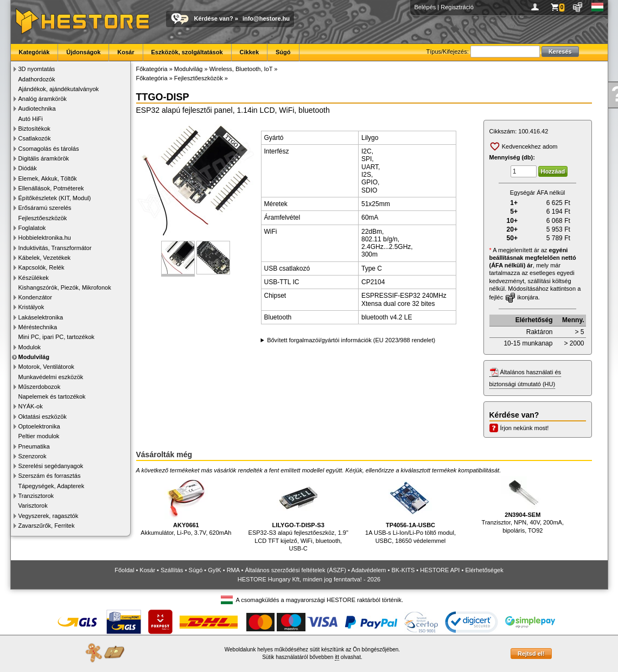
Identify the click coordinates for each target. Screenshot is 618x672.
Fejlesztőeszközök (43, 218)
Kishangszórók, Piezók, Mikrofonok (65, 287)
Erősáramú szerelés (45, 208)
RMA (233, 570)
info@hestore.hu (266, 18)
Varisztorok (33, 505)
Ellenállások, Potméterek (51, 188)
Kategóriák (34, 52)
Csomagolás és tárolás (49, 149)
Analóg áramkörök (43, 99)
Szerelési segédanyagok (51, 466)
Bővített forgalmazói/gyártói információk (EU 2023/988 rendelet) (351, 340)
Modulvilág (34, 357)
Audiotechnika (37, 108)
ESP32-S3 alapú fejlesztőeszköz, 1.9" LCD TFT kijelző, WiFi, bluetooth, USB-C (298, 514)
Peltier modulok (39, 436)
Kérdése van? (214, 18)
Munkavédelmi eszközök (51, 377)
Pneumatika (34, 446)
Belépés (425, 7)
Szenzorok (33, 456)
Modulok (30, 347)
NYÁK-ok (31, 406)
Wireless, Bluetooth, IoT (241, 69)
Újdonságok (83, 52)
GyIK (214, 570)
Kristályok (31, 307)
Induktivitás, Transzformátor (55, 248)
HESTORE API (440, 570)
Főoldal (124, 570)
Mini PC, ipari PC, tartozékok (57, 337)
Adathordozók (37, 79)
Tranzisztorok (36, 496)
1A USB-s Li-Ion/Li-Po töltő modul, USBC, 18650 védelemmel (410, 510)
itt (337, 657)
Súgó (283, 52)
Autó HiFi (31, 119)
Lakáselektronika (41, 317)
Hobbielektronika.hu (45, 238)
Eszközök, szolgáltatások (187, 52)
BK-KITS (403, 570)
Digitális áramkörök (44, 158)
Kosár (126, 52)
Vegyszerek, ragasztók (49, 516)
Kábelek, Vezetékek (45, 258)
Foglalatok (32, 228)
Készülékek (34, 278)
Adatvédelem (368, 570)
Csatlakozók (35, 138)
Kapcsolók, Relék (42, 267)
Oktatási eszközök (43, 417)
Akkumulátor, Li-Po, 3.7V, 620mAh (186, 506)
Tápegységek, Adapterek (52, 486)
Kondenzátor (35, 297)
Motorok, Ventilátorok (46, 367)
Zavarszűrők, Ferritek (47, 526)
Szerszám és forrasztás (50, 476)
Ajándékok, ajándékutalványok (59, 89)
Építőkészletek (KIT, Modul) (55, 198)
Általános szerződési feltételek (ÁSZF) (295, 570)
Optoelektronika (39, 426)
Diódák (28, 168)
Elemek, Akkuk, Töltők (48, 178)
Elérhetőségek (484, 570)
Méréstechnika (38, 327)
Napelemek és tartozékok (52, 396)
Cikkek (249, 52)
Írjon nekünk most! (525, 428)
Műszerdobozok (40, 387)
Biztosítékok (34, 129)
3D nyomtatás (37, 69)
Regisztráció (457, 7)
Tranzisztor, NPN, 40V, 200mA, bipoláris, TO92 (523, 505)
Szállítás (172, 570)
